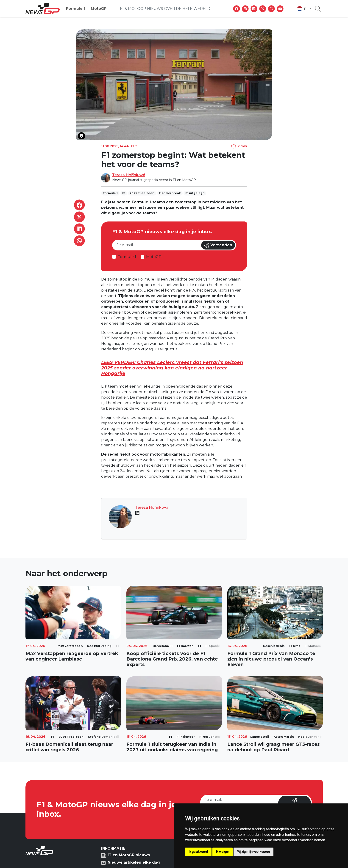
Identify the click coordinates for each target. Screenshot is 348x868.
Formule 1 (76, 9)
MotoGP (99, 9)
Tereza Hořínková (129, 175)
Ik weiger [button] (223, 852)
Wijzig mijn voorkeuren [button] (253, 852)
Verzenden (218, 245)
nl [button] (303, 9)
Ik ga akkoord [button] (198, 852)
